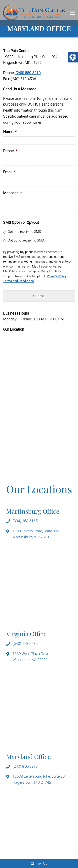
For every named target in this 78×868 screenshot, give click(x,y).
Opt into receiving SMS (24, 232)
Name (10, 132)
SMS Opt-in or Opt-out (21, 222)
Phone (10, 151)
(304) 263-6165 (25, 521)
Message (12, 193)
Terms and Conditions (18, 281)
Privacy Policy (56, 276)
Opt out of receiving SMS (26, 240)
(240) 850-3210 (28, 73)
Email (9, 172)
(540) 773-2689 (25, 643)
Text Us (39, 864)
